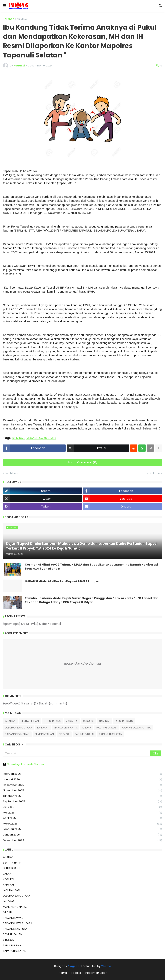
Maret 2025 (82, 824)
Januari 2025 (82, 835)
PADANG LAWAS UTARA (41, 438)
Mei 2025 (82, 813)
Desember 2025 (82, 785)
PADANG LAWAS (106, 728)
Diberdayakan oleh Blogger (24, 764)
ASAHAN (10, 721)
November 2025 (82, 791)
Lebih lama (153, 473)
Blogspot (74, 966)
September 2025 (82, 802)
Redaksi (76, 973)
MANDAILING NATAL (65, 728)
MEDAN (87, 728)
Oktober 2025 (82, 796)
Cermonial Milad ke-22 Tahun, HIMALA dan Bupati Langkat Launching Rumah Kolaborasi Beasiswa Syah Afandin (91, 567)
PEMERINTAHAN (44, 734)
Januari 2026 (82, 780)
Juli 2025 (82, 807)
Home (63, 973)
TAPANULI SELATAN (111, 734)
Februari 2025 (82, 829)
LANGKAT (43, 728)
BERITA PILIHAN (30, 721)
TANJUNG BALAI (84, 734)
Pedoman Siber (96, 973)
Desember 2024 (82, 840)
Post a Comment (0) (83, 462)
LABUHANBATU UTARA (19, 728)
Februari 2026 (82, 774)
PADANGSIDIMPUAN (17, 734)
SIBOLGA (64, 734)
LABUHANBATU (124, 721)
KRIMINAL (22, 19)
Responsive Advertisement (83, 664)
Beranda (9, 19)
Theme (106, 966)
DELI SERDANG (52, 721)
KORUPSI (88, 721)
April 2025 (82, 818)
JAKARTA (72, 721)
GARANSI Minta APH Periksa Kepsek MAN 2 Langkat (63, 581)
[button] (5, 6)
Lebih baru (12, 473)
